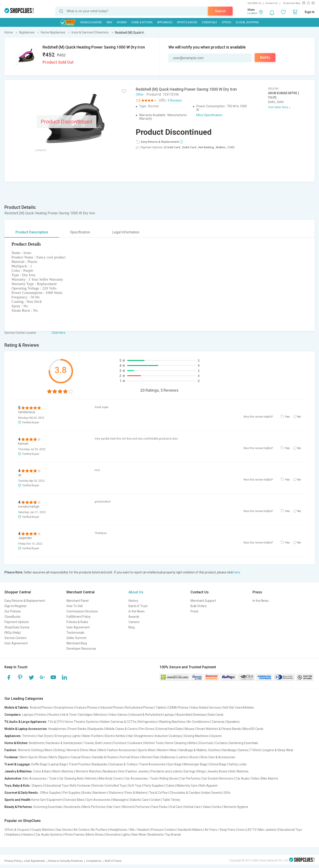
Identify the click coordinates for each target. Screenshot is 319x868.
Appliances (165, 22)
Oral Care (176, 807)
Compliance (94, 861)
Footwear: (12, 757)
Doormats (206, 743)
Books (87, 793)
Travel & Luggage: (18, 764)
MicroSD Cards (253, 729)
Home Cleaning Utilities (181, 743)
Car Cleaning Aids (71, 778)
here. (237, 572)
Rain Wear (139, 835)
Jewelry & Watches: (18, 771)
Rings (201, 771)
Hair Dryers (46, 736)
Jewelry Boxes (217, 771)
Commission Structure (82, 611)
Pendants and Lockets (166, 771)
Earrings (190, 771)
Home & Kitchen (142, 22)
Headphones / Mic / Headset (129, 830)
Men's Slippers (59, 757)
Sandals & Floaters (105, 757)
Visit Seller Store (278, 107)
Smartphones (64, 708)
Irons (241, 830)
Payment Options (17, 622)
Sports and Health (17, 800)
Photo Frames (74, 835)
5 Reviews (175, 100)
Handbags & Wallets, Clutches (199, 750)
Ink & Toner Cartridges (77, 715)
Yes (287, 417)
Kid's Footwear (80, 786)
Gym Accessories (98, 800)
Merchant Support (203, 601)
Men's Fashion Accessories (117, 750)
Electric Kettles (115, 736)
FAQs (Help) (13, 633)
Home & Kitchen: (16, 743)
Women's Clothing (30, 750)
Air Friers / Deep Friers (220, 830)
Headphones (57, 729)
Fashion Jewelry (138, 771)
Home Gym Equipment (47, 800)
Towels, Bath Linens (98, 743)
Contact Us (271, 3)
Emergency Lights (68, 736)
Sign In (310, 12)
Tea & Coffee (158, 793)
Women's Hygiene (236, 807)
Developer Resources (81, 649)
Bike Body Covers (111, 778)
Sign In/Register (16, 606)
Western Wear (167, 750)
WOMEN (122, 22)
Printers (41, 715)
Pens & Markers (136, 793)
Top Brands (173, 835)
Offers (226, 22)
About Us (136, 592)
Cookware (135, 743)
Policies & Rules (77, 622)
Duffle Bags (39, 764)
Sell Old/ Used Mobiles (238, 708)
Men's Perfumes (94, 807)
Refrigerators (148, 722)
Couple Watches (43, 830)
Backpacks (96, 729)
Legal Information (126, 232)
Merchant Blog (77, 643)
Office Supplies (51, 793)
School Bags (218, 764)
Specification (80, 232)
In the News (137, 611)
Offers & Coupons (17, 830)
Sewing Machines (196, 736)
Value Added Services (206, 708)
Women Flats (150, 757)
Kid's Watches (239, 771)
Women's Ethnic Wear (82, 750)
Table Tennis (171, 800)
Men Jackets (267, 830)
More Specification (209, 115)
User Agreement (16, 643)
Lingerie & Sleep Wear (278, 750)
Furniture (120, 743)
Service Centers (16, 638)
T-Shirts (256, 750)
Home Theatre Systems (81, 722)
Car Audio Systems (49, 835)
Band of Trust (138, 606)
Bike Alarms (270, 778)
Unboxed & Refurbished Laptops (152, 715)
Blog (132, 627)
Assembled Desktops (191, 715)
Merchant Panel (78, 601)
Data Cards (216, 715)
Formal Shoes (130, 757)
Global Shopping (247, 22)
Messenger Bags (195, 764)
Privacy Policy (13, 861)
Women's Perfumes (136, 807)
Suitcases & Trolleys (123, 764)
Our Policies (13, 611)
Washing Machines (172, 722)
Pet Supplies (72, 793)
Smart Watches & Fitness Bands (219, 729)
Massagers (120, 800)
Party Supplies (154, 786)
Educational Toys (56, 786)
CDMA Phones (178, 708)
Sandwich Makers (190, 830)
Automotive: (13, 778)
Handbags (229, 750)
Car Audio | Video (247, 778)
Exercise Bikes (74, 800)
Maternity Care (187, 786)
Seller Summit (76, 638)
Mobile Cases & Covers (121, 729)
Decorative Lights (118, 835)
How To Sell (75, 606)
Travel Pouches (79, 764)
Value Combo (212, 807)
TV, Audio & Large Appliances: (26, 722)
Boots (194, 757)
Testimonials (75, 633)
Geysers (216, 736)
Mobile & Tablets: (17, 708)
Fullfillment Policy (79, 617)
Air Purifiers (99, 830)
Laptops (28, 715)
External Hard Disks (169, 729)
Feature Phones (86, 708)
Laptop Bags (58, 764)
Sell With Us (254, 3)
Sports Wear (146, 750)
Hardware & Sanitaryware (64, 743)
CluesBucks (13, 617)
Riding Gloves (169, 778)
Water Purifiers (93, 736)
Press (195, 611)
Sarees (243, 750)
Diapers (37, 786)
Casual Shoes (81, 757)
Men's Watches (63, 771)
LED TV (251, 830)
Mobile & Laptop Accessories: (26, 729)
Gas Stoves (64, 830)
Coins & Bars (42, 771)
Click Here (58, 333)
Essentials (209, 22)
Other (140, 94)
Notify (265, 58)
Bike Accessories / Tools (40, 778)
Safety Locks (237, 764)
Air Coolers (81, 830)
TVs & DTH (55, 722)
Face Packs (159, 807)
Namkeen (100, 793)
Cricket (156, 800)
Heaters (28, 835)
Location (252, 13)
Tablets (161, 708)
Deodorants (72, 807)
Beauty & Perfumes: (19, 807)
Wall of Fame (113, 861)
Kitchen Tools (154, 743)
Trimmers (29, 736)
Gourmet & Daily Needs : (22, 793)
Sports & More (187, 22)
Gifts (227, 793)
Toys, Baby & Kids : (18, 786)
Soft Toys (135, 786)
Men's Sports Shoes (33, 757)
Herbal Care (193, 807)
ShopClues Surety (17, 627)
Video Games (118, 715)
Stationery (116, 793)
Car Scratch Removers (218, 778)
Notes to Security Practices (65, 861)
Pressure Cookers (163, 830)
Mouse (190, 729)
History (133, 601)
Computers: (13, 715)
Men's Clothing (55, 750)
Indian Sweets (212, 793)
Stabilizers (13, 835)
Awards (134, 617)
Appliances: (13, 736)
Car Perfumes (190, 778)
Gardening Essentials (243, 743)
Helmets (91, 778)
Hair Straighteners (140, 736)
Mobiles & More (91, 22)
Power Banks (77, 729)
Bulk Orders (199, 606)
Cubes (170, 786)
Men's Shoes (95, 835)
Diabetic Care (139, 800)
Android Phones (41, 708)
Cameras (218, 722)
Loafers (183, 757)
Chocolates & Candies (185, 793)
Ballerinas (168, 757)
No (299, 417)
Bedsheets (37, 743)
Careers (134, 622)
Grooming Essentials (48, 807)
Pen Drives (147, 729)
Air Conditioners (198, 722)
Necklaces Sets (114, 771)
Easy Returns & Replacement (25, 601)
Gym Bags (175, 764)
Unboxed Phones (111, 708)
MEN (109, 22)
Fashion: (11, 750)
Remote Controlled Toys (109, 786)
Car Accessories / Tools (141, 778)
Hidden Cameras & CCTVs (118, 722)
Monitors (101, 715)
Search (220, 11)
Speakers (233, 722)
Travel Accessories (152, 764)
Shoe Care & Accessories (218, 757)
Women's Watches (88, 771)
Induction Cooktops (168, 736)
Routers (54, 715)
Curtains (221, 743)
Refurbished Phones (139, 708)
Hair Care (114, 807)
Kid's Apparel (208, 786)
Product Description (32, 232)
